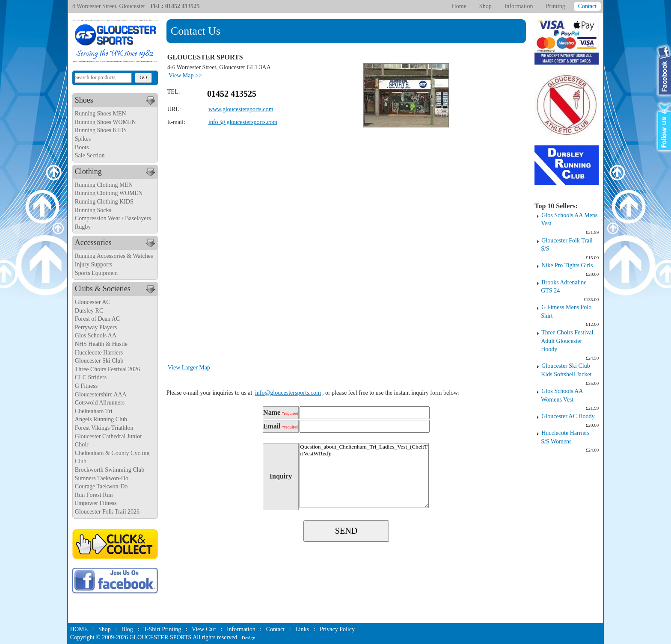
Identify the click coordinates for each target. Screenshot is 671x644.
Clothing (116, 172)
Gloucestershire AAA (101, 394)
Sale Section (90, 155)
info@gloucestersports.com (288, 393)
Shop (485, 6)
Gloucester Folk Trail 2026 (107, 512)
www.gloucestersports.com (241, 109)
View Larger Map (189, 368)
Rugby (83, 227)
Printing (556, 6)
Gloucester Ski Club (99, 361)
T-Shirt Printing (162, 629)
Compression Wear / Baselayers (113, 218)
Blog (127, 629)
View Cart (204, 629)
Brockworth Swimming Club (110, 470)
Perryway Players (96, 327)
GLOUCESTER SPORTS (160, 637)
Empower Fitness (96, 503)
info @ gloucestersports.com (243, 122)
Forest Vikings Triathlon (104, 428)
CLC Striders (91, 377)
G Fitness (86, 386)
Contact (588, 6)
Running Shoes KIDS (101, 130)
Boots (82, 147)
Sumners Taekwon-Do (102, 478)
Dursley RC (89, 311)
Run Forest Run (94, 495)
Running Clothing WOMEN (109, 193)
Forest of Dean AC (97, 319)
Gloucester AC (93, 302)
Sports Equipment (96, 273)
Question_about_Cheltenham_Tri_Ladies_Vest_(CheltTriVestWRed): (364, 476)
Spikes (83, 139)
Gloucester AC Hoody (568, 416)
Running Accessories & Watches (114, 256)
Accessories (116, 243)
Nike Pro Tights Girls (567, 265)
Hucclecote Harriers (99, 353)
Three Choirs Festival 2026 (108, 369)
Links (302, 629)
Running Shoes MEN (101, 114)
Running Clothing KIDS (104, 202)
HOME (79, 629)
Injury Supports (94, 264)
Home (459, 6)
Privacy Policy (337, 629)
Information (519, 6)
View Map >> (185, 75)
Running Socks (93, 210)
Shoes (116, 100)
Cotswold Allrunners (100, 403)
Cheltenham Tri (94, 411)
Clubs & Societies (116, 289)
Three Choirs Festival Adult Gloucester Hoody (567, 341)
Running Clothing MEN (104, 185)
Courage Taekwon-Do (101, 486)
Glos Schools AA (96, 335)
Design (249, 638)
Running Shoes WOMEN (105, 122)
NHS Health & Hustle (101, 344)
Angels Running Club (101, 419)
